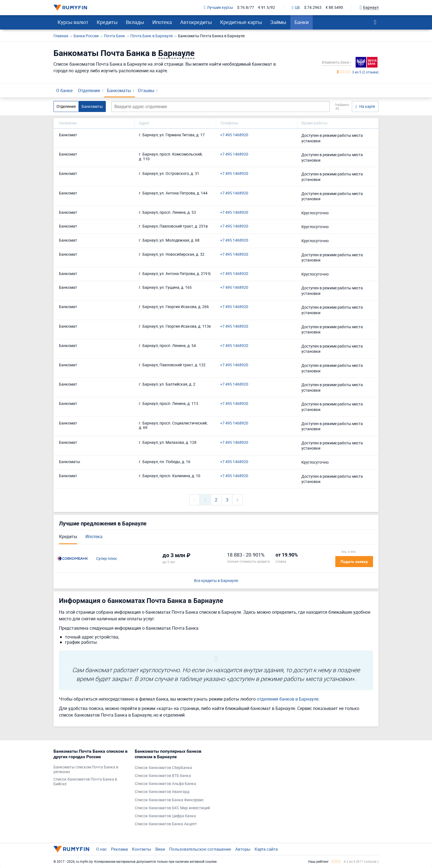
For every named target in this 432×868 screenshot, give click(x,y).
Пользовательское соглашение (200, 849)
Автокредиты (196, 22)
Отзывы (146, 90)
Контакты (142, 849)
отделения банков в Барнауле (288, 699)
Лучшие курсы (218, 8)
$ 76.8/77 (246, 8)
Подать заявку (354, 562)
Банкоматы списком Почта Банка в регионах (86, 770)
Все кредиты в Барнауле (216, 581)
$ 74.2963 (313, 8)
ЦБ (296, 8)
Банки (302, 22)
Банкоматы (119, 90)
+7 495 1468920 (234, 135)
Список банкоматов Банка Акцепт (166, 824)
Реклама (119, 849)
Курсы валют (73, 22)
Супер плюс (107, 559)
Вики (160, 849)
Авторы (243, 849)
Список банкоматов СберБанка (163, 768)
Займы (278, 22)
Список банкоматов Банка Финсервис (169, 800)
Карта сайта (266, 849)
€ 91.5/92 (267, 8)
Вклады (135, 22)
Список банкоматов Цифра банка (165, 816)
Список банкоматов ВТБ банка (163, 776)
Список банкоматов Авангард (162, 792)
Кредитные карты (241, 22)
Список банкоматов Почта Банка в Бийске (85, 782)
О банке (64, 90)
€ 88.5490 (334, 8)
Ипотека (162, 22)
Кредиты (107, 22)
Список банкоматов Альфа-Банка (165, 784)
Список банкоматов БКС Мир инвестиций (172, 808)
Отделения (89, 90)
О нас (102, 849)
